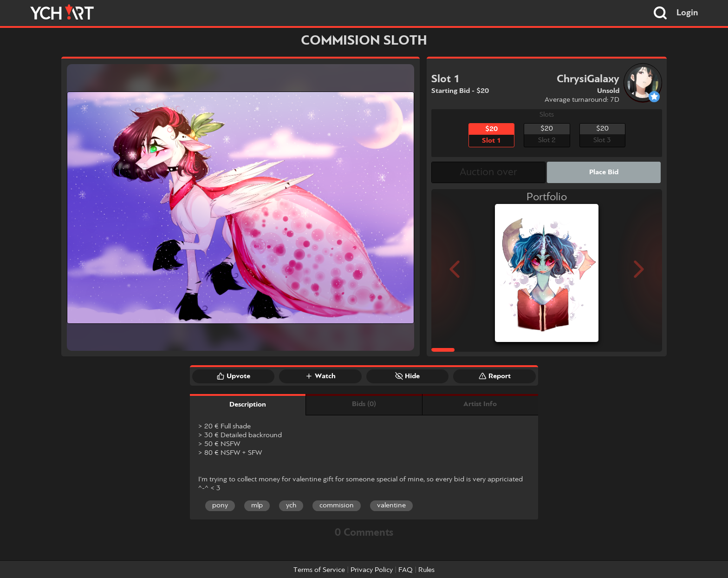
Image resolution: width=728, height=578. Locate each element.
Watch (320, 376)
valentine (391, 506)
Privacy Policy (372, 570)
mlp (257, 506)
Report (495, 376)
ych (291, 506)
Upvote (234, 376)
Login (687, 13)
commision (337, 506)
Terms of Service (319, 570)
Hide (407, 376)
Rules (426, 570)
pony (220, 506)
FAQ (406, 570)
